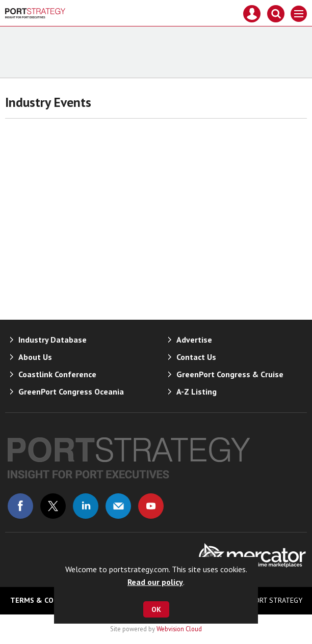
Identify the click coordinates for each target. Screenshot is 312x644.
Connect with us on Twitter (53, 506)
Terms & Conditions (48, 600)
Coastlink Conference (57, 374)
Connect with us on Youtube (151, 506)
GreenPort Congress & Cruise (230, 374)
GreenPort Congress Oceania (71, 391)
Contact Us (196, 357)
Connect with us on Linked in (86, 506)
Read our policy (155, 582)
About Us (35, 357)
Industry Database (53, 340)
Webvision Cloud (179, 629)
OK (156, 609)
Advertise (194, 340)
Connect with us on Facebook (20, 506)
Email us (118, 506)
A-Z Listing (197, 391)
